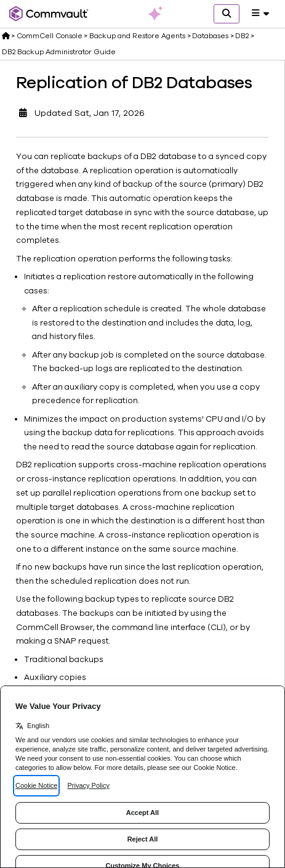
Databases (210, 36)
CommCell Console (50, 36)
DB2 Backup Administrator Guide (59, 52)
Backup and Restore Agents (137, 36)
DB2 (242, 36)
